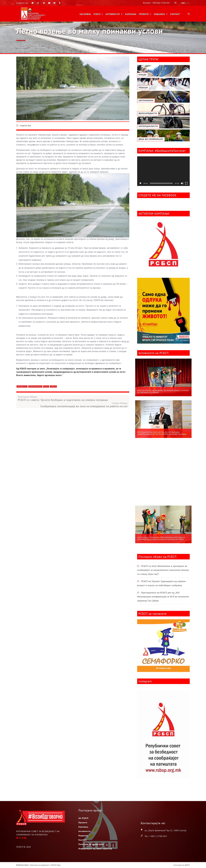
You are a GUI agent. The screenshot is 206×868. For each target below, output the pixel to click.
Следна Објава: (72, 405)
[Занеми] (182, 183)
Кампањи (131, 14)
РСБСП (97, 14)
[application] (163, 171)
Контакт (175, 14)
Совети (53, 387)
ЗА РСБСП (83, 818)
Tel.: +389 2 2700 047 (156, 836)
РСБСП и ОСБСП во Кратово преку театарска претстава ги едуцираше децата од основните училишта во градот (161, 539)
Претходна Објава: (74, 398)
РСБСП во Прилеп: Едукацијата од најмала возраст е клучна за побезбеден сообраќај (163, 392)
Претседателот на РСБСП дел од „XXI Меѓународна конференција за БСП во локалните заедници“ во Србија (162, 433)
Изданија (159, 14)
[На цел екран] (186, 183)
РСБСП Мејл (56, 865)
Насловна (85, 14)
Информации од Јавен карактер (95, 849)
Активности (113, 14)
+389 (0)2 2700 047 (161, 3)
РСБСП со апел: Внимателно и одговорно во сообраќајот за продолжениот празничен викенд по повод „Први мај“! (163, 570)
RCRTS (187, 865)
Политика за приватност (91, 844)
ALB (185, 3)
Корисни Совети (38, 48)
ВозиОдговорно (35, 387)
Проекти (144, 14)
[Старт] (141, 183)
